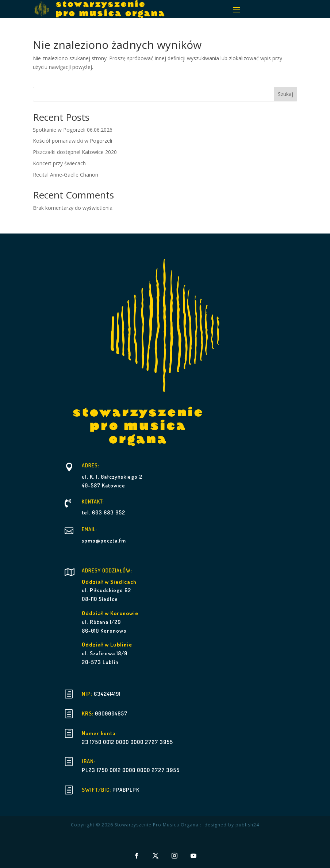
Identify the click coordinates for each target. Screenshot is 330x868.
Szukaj (285, 94)
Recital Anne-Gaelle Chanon (66, 175)
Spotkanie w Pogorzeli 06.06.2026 (73, 130)
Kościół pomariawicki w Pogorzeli (72, 141)
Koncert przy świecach (59, 163)
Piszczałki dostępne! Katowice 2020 (75, 152)
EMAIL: (89, 529)
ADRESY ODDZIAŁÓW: (107, 570)
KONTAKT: (93, 501)
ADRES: (91, 465)
